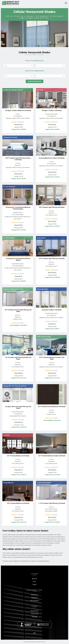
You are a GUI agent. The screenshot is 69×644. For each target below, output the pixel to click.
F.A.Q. (34, 582)
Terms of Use (35, 614)
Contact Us (35, 598)
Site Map (34, 617)
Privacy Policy (34, 611)
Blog (34, 633)
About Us (34, 579)
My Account (35, 595)
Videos (35, 585)
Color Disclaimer (34, 601)
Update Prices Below (34, 81)
